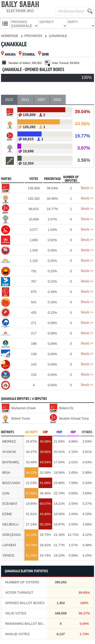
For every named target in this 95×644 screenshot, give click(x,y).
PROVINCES (35, 35)
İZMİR (43, 54)
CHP (45, 432)
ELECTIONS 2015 (20, 11)
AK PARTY (31, 432)
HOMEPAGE (12, 35)
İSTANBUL (27, 54)
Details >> (87, 188)
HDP (73, 432)
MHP (59, 432)
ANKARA (8, 54)
